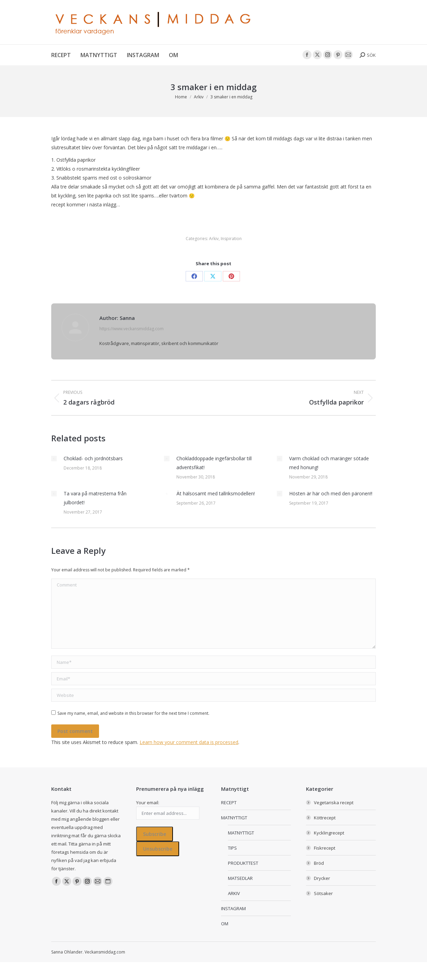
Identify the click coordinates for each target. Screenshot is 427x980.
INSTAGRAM (233, 908)
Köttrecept (325, 818)
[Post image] (54, 459)
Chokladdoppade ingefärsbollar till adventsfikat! (214, 463)
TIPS (232, 848)
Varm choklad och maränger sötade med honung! (329, 463)
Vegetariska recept (334, 803)
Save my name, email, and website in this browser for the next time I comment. (133, 713)
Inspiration (231, 239)
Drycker (322, 878)
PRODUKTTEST (243, 863)
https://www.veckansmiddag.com (132, 329)
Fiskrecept (325, 848)
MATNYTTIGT (234, 818)
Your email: (148, 803)
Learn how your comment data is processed (189, 742)
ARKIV (234, 893)
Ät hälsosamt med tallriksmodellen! (216, 493)
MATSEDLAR (240, 878)
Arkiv (214, 239)
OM (225, 924)
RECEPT (229, 803)
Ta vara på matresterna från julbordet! (95, 498)
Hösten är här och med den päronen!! (331, 493)
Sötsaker (323, 893)
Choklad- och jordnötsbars (93, 458)
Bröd (319, 863)
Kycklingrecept (329, 833)
